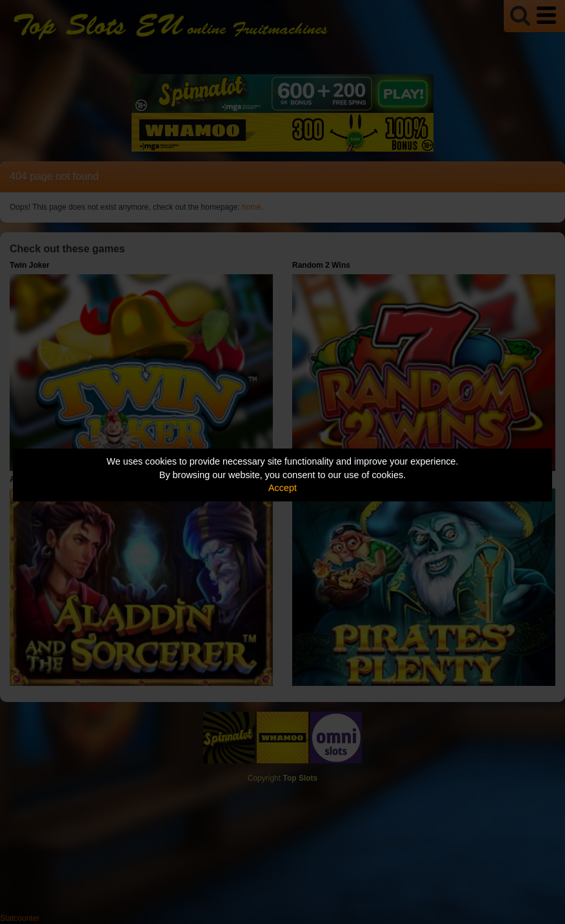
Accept (282, 488)
